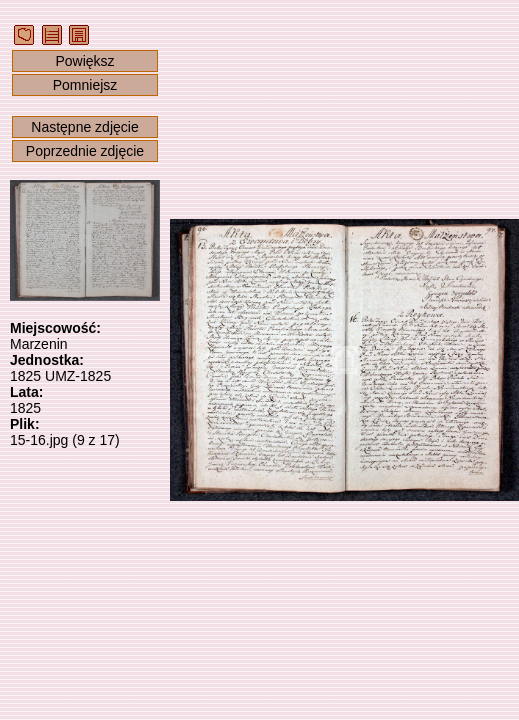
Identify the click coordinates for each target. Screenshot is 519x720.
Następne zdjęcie (84, 127)
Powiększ (84, 61)
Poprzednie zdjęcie (85, 151)
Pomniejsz (85, 85)
